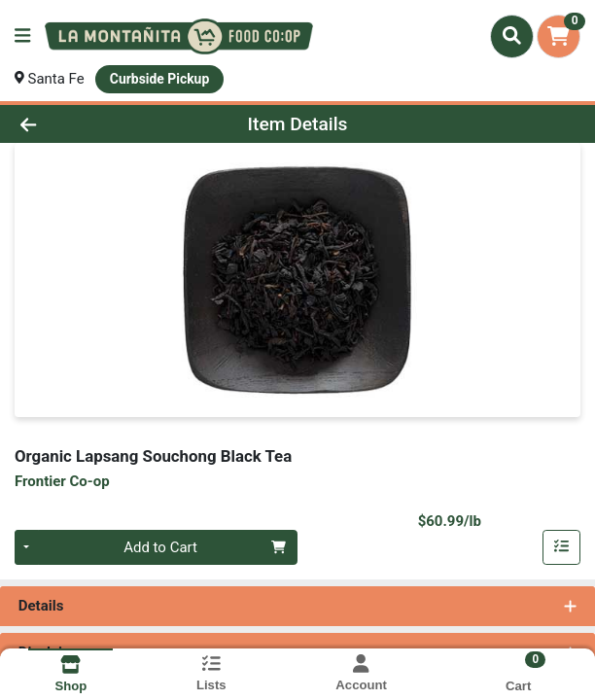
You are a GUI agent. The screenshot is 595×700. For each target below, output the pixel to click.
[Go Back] (86, 124)
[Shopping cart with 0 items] (559, 36)
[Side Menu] (22, 36)
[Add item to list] (562, 547)
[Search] (512, 36)
